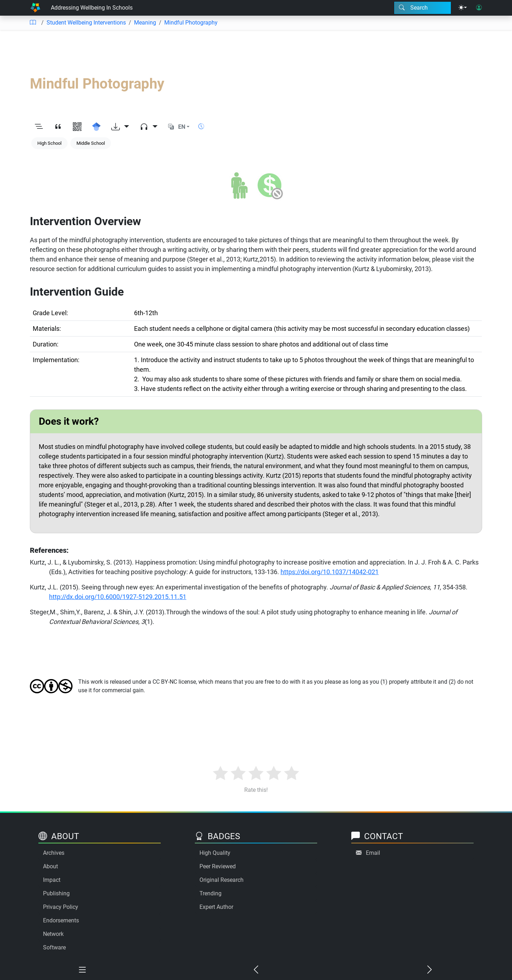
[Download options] (120, 127)
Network (53, 934)
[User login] (479, 8)
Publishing (56, 893)
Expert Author (216, 907)
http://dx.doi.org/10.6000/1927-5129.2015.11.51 (118, 597)
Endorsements (61, 920)
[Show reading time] (201, 126)
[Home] (35, 8)
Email (373, 853)
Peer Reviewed (218, 866)
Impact (52, 880)
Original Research (222, 880)
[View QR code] (77, 127)
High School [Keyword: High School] (49, 143)
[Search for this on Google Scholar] (96, 127)
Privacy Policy (61, 907)
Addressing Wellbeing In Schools (92, 8)
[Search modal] (423, 8)
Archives (54, 853)
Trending (210, 893)
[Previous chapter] (256, 970)
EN (182, 127)
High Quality (215, 853)
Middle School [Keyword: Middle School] (91, 143)
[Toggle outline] (39, 127)
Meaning (145, 23)
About (50, 866)
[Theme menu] (463, 8)
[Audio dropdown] (149, 127)
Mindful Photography (191, 23)
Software (54, 947)
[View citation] (58, 127)
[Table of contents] (33, 23)
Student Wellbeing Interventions (86, 23)
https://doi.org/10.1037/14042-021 (330, 572)
